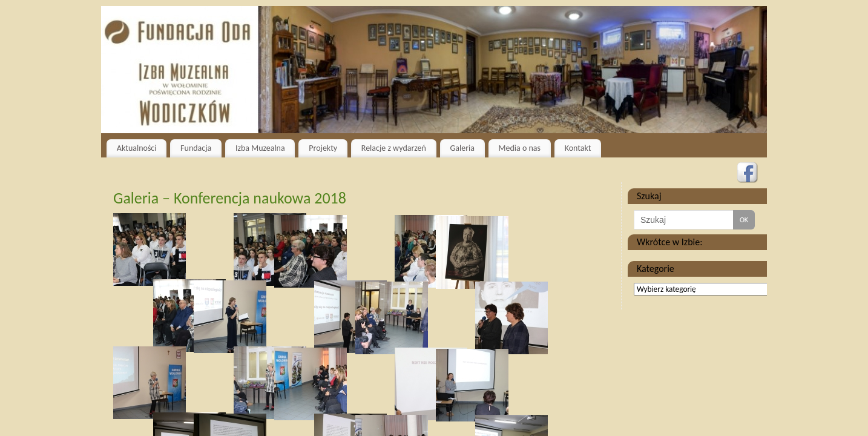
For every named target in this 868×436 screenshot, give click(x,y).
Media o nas (520, 148)
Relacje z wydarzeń (394, 148)
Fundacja (196, 148)
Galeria (462, 148)
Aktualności (137, 148)
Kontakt (578, 148)
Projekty (323, 148)
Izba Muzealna (260, 148)
